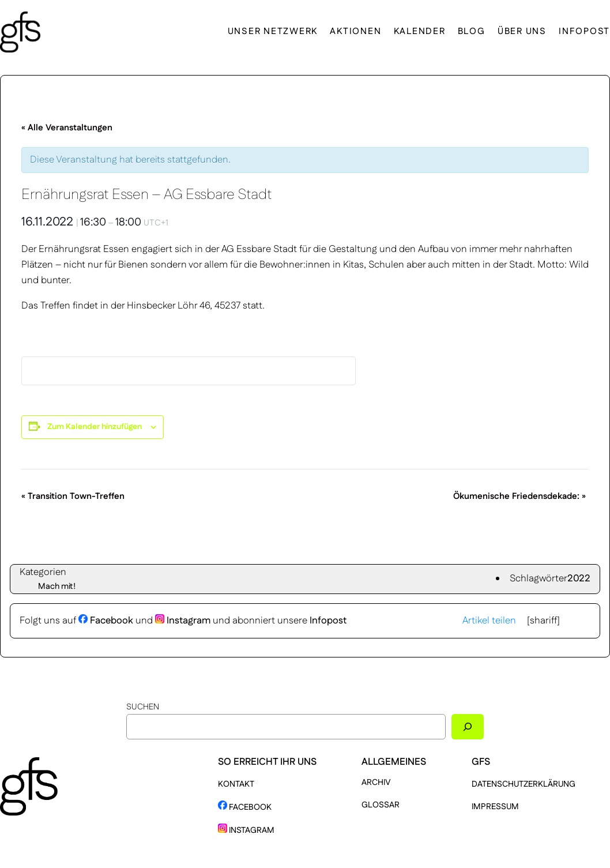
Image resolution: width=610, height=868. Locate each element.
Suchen (143, 707)
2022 (579, 578)
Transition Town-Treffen (73, 496)
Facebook (106, 621)
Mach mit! (57, 587)
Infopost (328, 621)
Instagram (183, 621)
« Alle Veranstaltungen (67, 128)
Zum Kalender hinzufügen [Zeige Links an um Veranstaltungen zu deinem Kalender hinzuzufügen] (95, 427)
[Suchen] (468, 726)
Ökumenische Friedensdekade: (519, 496)
